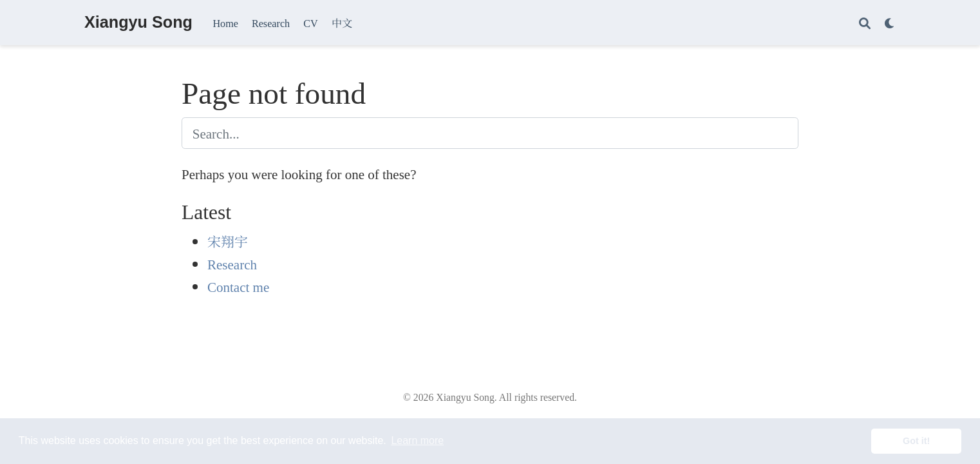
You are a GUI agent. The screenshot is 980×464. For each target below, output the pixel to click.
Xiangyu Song (138, 22)
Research (232, 264)
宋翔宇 (228, 241)
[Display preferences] (890, 23)
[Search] (865, 23)
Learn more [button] (417, 440)
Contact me (238, 286)
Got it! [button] (916, 441)
